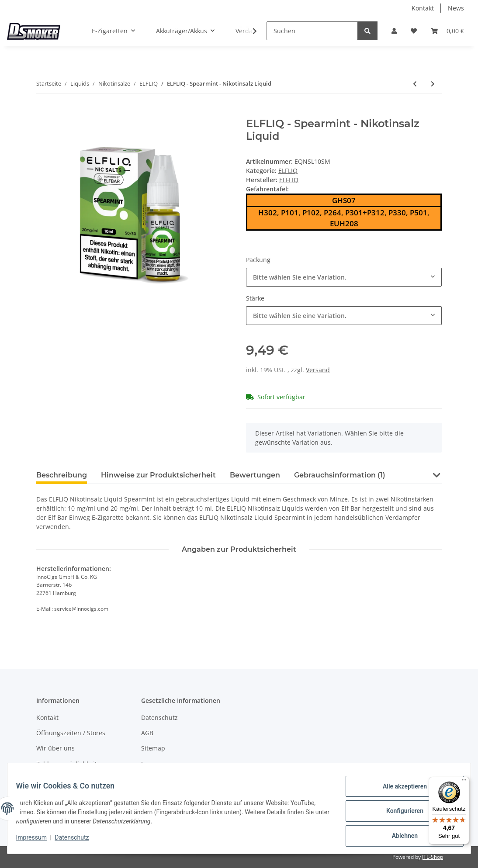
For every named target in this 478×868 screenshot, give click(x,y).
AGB (147, 733)
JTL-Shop (433, 857)
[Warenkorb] (447, 31)
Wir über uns (55, 748)
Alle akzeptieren (399, 792)
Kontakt (423, 8)
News (456, 8)
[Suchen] (312, 31)
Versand (318, 370)
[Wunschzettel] (414, 31)
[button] (394, 31)
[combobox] (344, 277)
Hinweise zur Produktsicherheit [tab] (158, 475)
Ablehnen (399, 837)
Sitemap (153, 748)
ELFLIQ (288, 171)
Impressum (158, 764)
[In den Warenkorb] (43, 113)
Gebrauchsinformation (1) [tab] (340, 475)
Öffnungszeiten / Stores (71, 733)
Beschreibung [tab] (62, 475)
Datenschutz (159, 718)
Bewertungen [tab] (255, 475)
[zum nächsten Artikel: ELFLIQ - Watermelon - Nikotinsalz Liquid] (433, 84)
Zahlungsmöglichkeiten (70, 764)
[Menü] (464, 782)
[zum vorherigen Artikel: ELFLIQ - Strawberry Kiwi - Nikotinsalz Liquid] (415, 84)
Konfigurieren (399, 814)
